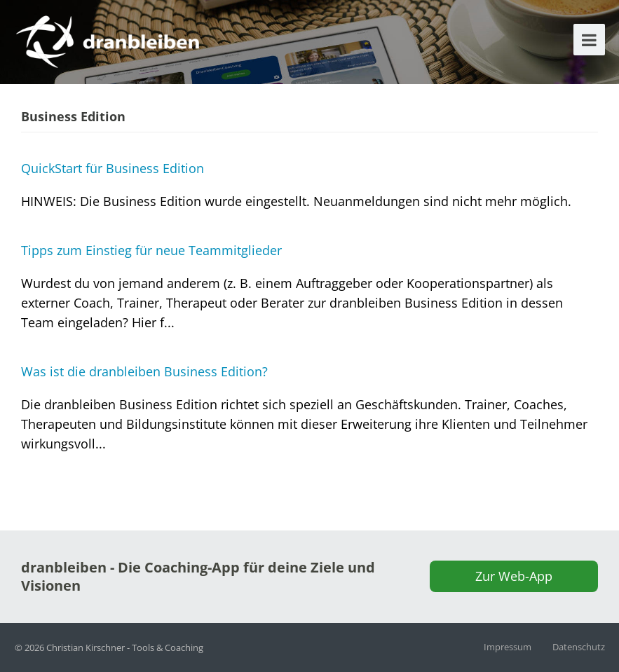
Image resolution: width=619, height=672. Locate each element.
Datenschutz (579, 647)
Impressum (508, 647)
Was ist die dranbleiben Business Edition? (144, 371)
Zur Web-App (514, 576)
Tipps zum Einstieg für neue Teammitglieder (151, 250)
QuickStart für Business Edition (113, 168)
